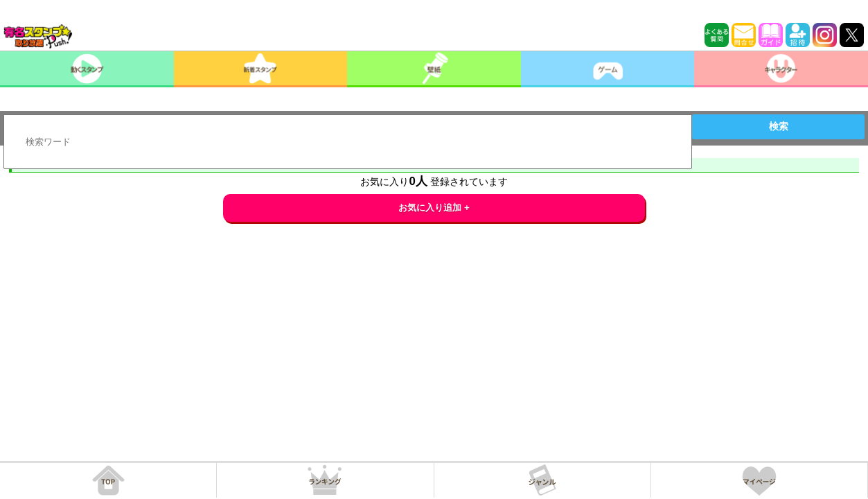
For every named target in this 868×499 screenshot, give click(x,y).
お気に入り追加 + (434, 208)
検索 (779, 126)
